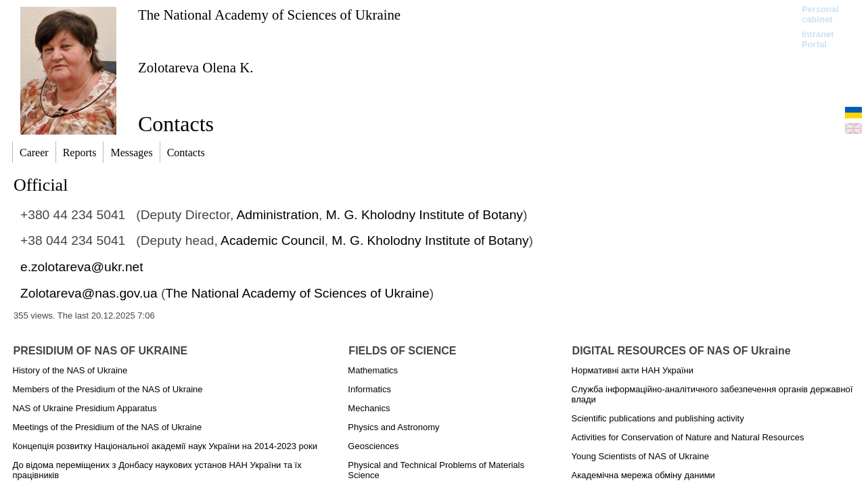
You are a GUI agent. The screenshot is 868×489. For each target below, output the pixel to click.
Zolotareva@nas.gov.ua (89, 293)
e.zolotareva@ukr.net (82, 267)
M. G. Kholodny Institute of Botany (425, 215)
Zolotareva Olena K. (196, 67)
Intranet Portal (818, 39)
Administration (278, 215)
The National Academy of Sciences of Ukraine (269, 15)
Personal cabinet (820, 14)
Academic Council (273, 240)
